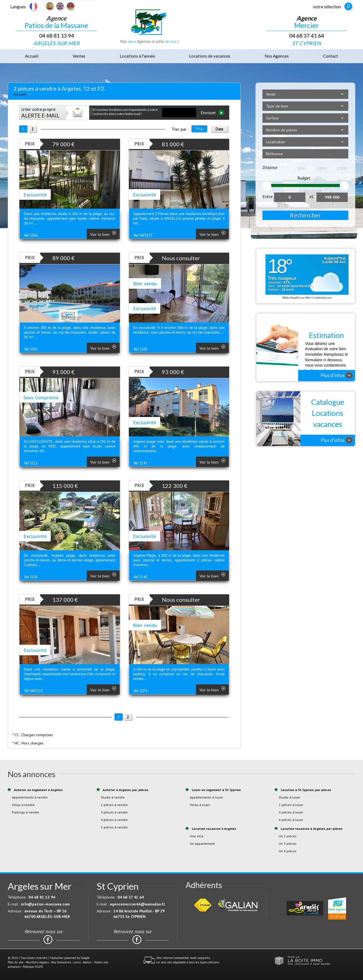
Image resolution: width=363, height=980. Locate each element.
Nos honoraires (61, 962)
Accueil (32, 56)
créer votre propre (40, 113)
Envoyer (213, 113)
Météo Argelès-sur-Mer (296, 298)
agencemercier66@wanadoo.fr (137, 904)
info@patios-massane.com (45, 904)
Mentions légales (37, 962)
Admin (87, 962)
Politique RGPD (33, 967)
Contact (331, 56)
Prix (199, 129)
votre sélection (327, 7)
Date (219, 129)
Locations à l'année (137, 56)
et (312, 196)
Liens (77, 962)
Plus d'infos (337, 375)
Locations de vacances (210, 56)
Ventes (79, 56)
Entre (268, 196)
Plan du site (16, 962)
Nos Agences (277, 56)
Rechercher (305, 215)
